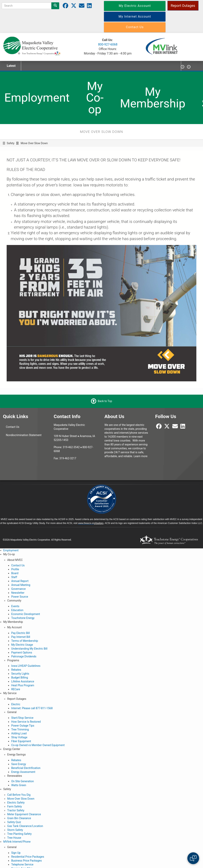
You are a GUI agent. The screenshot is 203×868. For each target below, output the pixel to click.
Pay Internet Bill (21, 637)
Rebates (16, 670)
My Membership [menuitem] (153, 98)
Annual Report (20, 581)
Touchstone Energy (23, 618)
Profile (15, 569)
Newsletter (18, 593)
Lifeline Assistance (23, 681)
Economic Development (25, 614)
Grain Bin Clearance (19, 818)
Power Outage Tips (23, 726)
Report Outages (183, 6)
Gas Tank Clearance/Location (25, 826)
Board (15, 573)
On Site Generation (22, 781)
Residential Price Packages (28, 857)
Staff (14, 577)
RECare (16, 689)
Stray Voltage (19, 737)
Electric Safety (16, 803)
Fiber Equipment (21, 741)
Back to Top (105, 401)
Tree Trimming (20, 729)
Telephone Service (22, 864)
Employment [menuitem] (37, 98)
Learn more (141, 456)
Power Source (20, 597)
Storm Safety (15, 830)
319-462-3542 (71, 447)
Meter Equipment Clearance (24, 814)
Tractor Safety (16, 810)
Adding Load (19, 733)
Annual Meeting (21, 585)
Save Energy (19, 764)
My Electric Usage (22, 645)
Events (15, 606)
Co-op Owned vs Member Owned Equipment (38, 745)
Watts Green (19, 785)
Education (17, 610)
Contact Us (13, 427)
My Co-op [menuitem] (95, 98)
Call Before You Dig (19, 795)
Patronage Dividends (24, 656)
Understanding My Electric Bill (29, 649)
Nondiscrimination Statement (24, 435)
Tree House (14, 838)
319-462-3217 (68, 458)
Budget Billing (20, 678)
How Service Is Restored (26, 722)
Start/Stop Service (22, 718)
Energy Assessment (23, 772)
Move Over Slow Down (21, 799)
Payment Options (22, 653)
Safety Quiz (14, 822)
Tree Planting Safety (19, 834)
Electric (16, 704)
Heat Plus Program (23, 685)
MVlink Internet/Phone (17, 842)
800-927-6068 (108, 44)
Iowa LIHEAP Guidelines (26, 666)
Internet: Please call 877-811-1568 (32, 708)
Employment (11, 550)
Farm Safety (15, 806)
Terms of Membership (25, 641)
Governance (18, 589)
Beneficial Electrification (26, 768)
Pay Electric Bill (20, 633)
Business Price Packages (26, 861)
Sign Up (16, 853)
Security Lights (20, 674)
